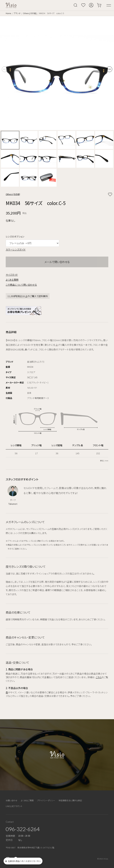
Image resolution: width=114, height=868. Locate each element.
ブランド (17, 13)
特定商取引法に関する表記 (70, 800)
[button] (109, 69)
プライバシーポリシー (46, 800)
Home (8, 13)
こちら (99, 677)
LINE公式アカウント (14, 806)
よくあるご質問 (27, 800)
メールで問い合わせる (57, 262)
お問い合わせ (12, 800)
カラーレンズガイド (16, 249)
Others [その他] (30, 13)
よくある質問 (12, 280)
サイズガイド (12, 275)
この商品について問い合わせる (21, 285)
